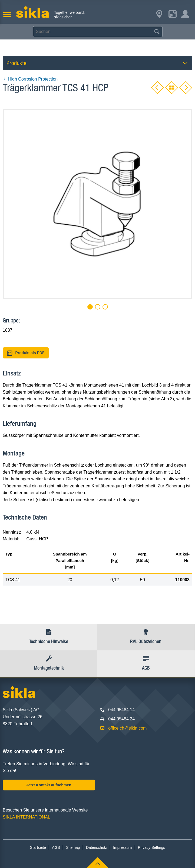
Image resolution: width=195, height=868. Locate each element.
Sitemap (73, 847)
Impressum (122, 847)
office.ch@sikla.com (127, 728)
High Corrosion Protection (30, 79)
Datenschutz (97, 847)
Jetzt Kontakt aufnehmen (49, 785)
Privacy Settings (151, 847)
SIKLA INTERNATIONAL (27, 817)
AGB (56, 847)
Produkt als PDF (26, 353)
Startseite (38, 847)
